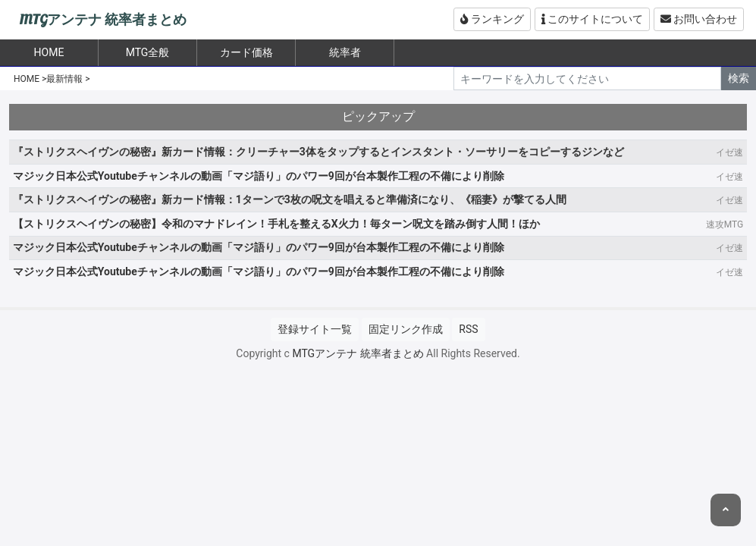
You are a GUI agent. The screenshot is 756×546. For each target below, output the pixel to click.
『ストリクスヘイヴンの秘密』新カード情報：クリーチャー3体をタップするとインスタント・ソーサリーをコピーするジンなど (318, 152)
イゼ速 (729, 152)
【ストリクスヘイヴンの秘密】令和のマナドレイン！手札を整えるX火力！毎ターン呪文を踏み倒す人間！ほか (276, 224)
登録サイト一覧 (315, 329)
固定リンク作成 (406, 329)
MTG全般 (148, 52)
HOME (27, 79)
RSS (468, 329)
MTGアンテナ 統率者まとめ (103, 20)
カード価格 (246, 52)
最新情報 (64, 79)
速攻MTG (725, 224)
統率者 (345, 52)
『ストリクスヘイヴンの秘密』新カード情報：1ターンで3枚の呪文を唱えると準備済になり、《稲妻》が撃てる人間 (290, 199)
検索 (739, 78)
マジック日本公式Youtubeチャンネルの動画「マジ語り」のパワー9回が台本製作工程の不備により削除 (259, 176)
